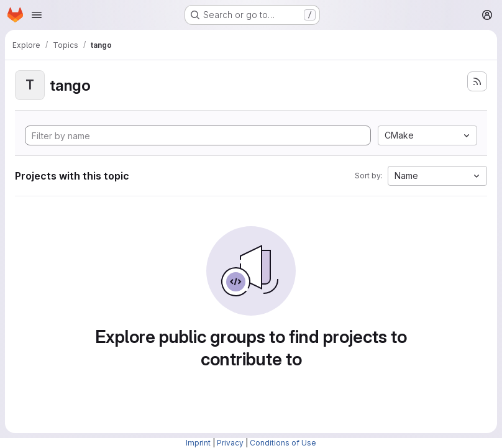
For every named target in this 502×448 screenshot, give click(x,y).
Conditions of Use (283, 443)
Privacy (230, 443)
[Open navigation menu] (37, 15)
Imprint (198, 443)
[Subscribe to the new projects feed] (477, 81)
